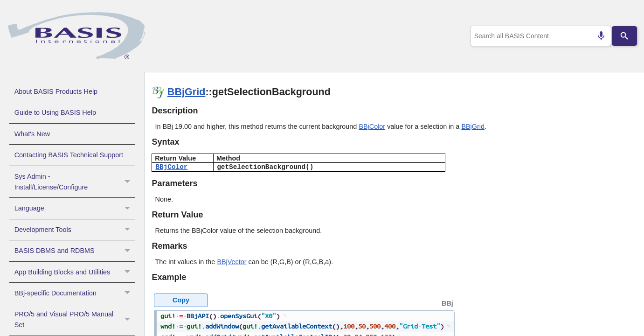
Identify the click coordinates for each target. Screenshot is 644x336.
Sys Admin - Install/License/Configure (75, 182)
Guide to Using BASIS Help (55, 112)
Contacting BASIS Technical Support (69, 155)
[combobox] (539, 36)
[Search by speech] (597, 36)
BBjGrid (187, 92)
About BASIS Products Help (56, 91)
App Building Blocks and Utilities (75, 272)
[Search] (624, 36)
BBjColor (372, 126)
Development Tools (75, 230)
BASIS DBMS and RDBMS (75, 251)
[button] (128, 182)
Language (75, 208)
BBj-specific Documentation (75, 293)
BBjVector (232, 262)
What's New (32, 134)
